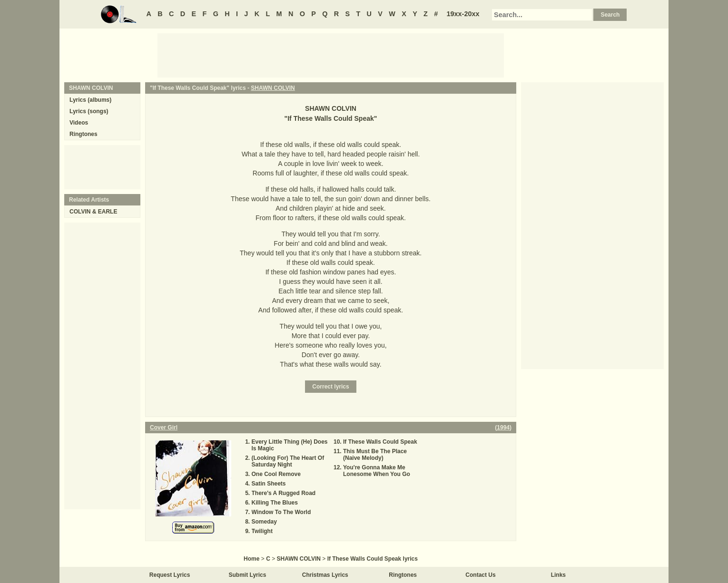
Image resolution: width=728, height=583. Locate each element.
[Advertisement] (331, 55)
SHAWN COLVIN (273, 88)
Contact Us (480, 575)
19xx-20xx (463, 14)
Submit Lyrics (248, 575)
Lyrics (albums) (90, 100)
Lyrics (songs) (89, 111)
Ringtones (84, 134)
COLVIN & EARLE (93, 212)
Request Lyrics (170, 575)
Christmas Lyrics (325, 575)
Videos (79, 123)
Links (558, 575)
